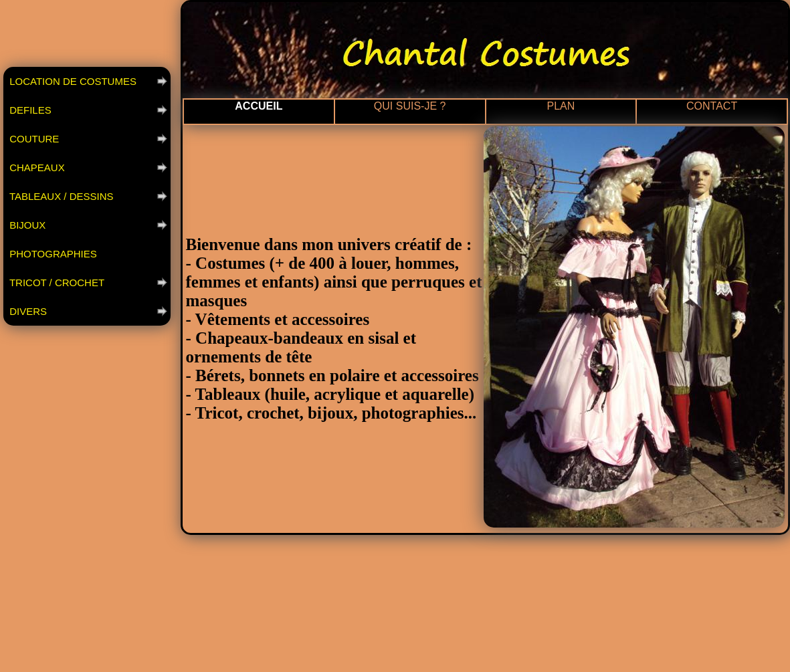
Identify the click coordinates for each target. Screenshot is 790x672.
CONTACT (712, 106)
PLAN (561, 106)
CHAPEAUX (36, 167)
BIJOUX (26, 225)
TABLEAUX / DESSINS (60, 196)
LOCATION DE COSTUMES (72, 81)
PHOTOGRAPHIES (52, 254)
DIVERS (27, 311)
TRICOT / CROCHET (56, 283)
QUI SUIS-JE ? (410, 106)
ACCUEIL (259, 106)
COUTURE (33, 139)
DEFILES (29, 110)
